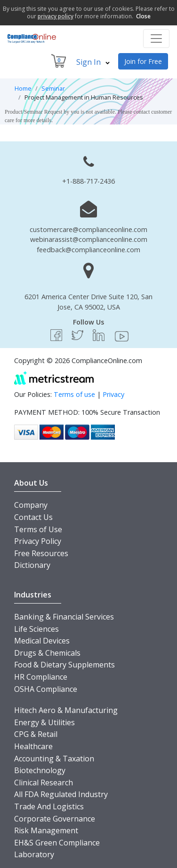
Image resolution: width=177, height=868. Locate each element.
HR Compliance (41, 677)
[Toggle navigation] (156, 39)
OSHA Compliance (46, 689)
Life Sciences (36, 629)
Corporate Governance (55, 819)
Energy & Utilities (44, 722)
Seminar (53, 88)
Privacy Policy (38, 541)
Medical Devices (42, 641)
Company (31, 505)
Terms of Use (38, 529)
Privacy (113, 394)
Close (143, 16)
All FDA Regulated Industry (61, 794)
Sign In (93, 62)
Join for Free (143, 61)
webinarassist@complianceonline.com (89, 239)
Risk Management (46, 830)
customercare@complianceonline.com (88, 229)
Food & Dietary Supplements (64, 665)
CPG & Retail (36, 734)
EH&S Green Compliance (57, 843)
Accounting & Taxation (54, 759)
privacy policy (56, 16)
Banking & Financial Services (64, 617)
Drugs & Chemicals (47, 653)
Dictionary (32, 565)
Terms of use (74, 394)
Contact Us (33, 517)
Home (23, 88)
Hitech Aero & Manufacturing (66, 710)
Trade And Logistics (49, 806)
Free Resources (41, 553)
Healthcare (33, 746)
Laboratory (34, 854)
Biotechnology (40, 770)
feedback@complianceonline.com (88, 250)
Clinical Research (44, 783)
